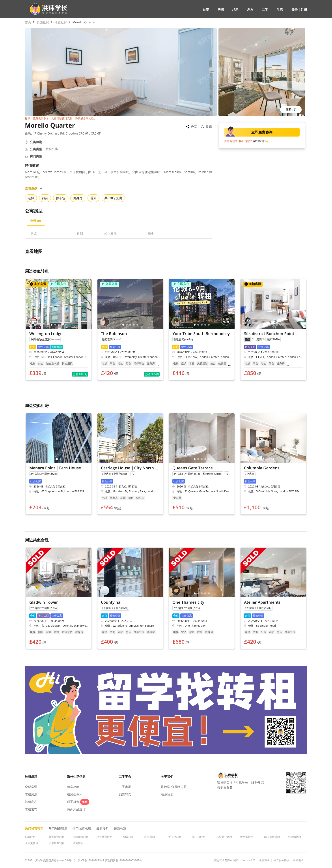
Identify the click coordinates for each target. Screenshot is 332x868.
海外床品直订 (76, 809)
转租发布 (31, 802)
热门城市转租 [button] (34, 828)
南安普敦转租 (272, 837)
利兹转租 (150, 837)
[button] (47, 9)
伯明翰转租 (127, 837)
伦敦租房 (61, 22)
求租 (235, 10)
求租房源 (31, 794)
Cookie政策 (248, 860)
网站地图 (298, 860)
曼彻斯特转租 (57, 837)
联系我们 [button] (167, 794)
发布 (250, 10)
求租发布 (31, 809)
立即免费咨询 (249, 132)
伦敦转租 (30, 837)
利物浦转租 (295, 837)
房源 (221, 10)
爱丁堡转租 (175, 837)
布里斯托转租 (224, 837)
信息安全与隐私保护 (226, 860)
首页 (206, 10)
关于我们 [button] (167, 777)
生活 (280, 10)
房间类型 (36, 156)
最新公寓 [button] (120, 828)
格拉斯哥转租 (104, 837)
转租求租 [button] (31, 777)
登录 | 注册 (299, 10)
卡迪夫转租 (32, 843)
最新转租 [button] (103, 828)
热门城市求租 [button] (82, 828)
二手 (265, 10)
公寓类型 (36, 149)
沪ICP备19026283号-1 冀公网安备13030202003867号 (110, 860)
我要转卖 (125, 794)
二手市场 (125, 787)
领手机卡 (78, 802)
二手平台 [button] (125, 777)
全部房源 (31, 787)
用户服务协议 (281, 860)
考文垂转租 (247, 837)
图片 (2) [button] (291, 110)
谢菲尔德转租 (81, 837)
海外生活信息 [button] (76, 777)
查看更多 (34, 188)
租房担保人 (75, 794)
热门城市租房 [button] (58, 828)
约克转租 (78, 843)
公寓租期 (36, 142)
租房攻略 (73, 787)
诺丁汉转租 (199, 837)
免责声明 (264, 860)
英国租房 (43, 22)
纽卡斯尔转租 (57, 843)
